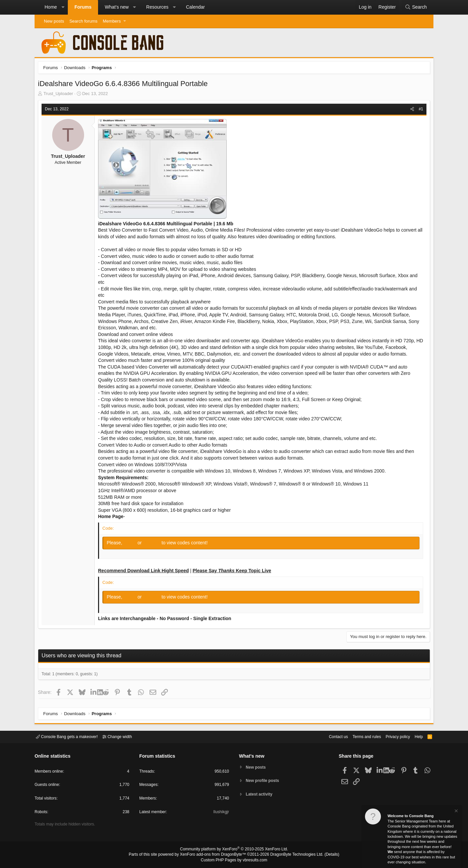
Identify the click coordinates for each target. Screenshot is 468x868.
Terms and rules (359, 736)
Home (51, 7)
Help (415, 736)
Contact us (328, 736)
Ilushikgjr (221, 813)
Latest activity (261, 795)
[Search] (416, 7)
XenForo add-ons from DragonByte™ (215, 855)
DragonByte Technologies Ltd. (292, 855)
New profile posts (264, 781)
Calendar (195, 7)
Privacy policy (392, 736)
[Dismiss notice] (456, 812)
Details (324, 855)
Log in (132, 544)
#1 (419, 111)
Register (154, 544)
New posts (54, 21)
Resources (157, 7)
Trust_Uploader (60, 95)
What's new (117, 7)
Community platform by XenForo (234, 850)
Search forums (84, 21)
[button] (63, 7)
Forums (83, 7)
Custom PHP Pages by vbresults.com (234, 860)
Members (112, 21)
